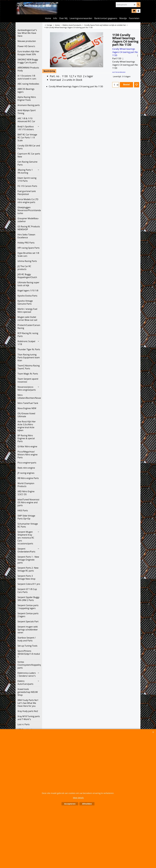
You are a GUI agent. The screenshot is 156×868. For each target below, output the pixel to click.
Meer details (78, 798)
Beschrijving (49, 71)
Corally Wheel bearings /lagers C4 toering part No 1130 (125, 52)
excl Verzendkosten (119, 72)
